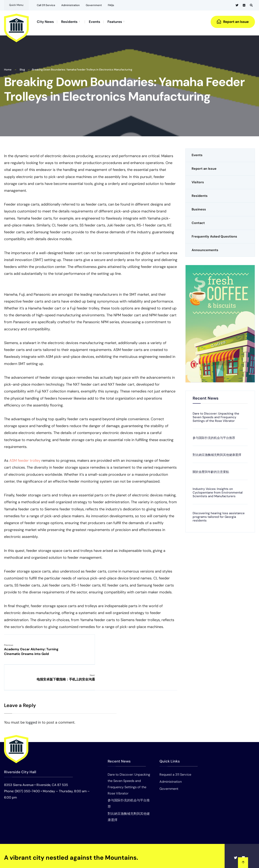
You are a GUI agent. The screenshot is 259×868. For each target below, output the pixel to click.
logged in (33, 694)
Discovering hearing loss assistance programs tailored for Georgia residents (219, 515)
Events (94, 22)
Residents (69, 22)
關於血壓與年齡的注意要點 (211, 470)
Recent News (206, 396)
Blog (22, 67)
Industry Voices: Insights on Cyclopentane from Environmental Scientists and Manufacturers (218, 490)
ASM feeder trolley (25, 458)
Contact (198, 221)
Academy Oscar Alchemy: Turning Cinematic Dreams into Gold (31, 647)
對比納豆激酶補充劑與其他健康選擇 (217, 453)
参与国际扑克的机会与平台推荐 (214, 436)
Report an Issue (233, 22)
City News (45, 22)
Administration (71, 5)
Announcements (205, 248)
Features (115, 22)
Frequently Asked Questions (214, 234)
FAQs (111, 5)
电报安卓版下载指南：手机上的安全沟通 (148, 645)
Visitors (198, 180)
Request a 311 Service (175, 746)
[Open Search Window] (251, 5)
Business (199, 207)
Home (8, 67)
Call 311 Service (46, 5)
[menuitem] (71, 21)
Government (94, 5)
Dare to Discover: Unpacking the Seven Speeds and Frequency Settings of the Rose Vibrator (216, 415)
